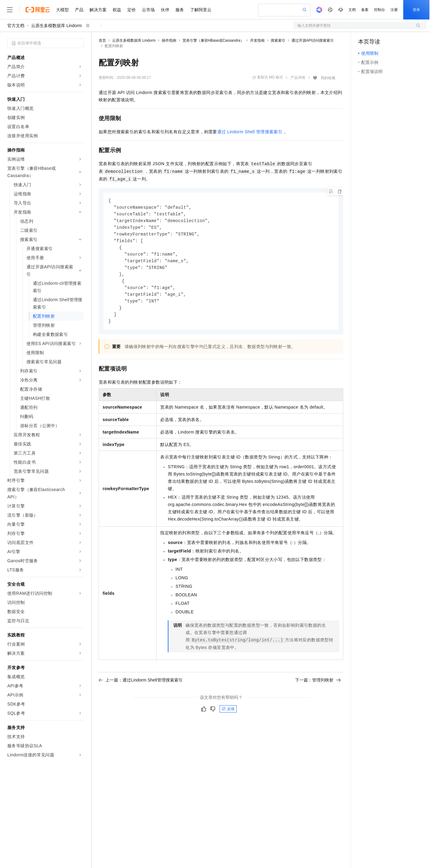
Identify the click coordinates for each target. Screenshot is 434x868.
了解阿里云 (201, 10)
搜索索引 (278, 40)
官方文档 (16, 26)
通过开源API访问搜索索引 (313, 40)
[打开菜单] (10, 10)
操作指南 (169, 40)
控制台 (379, 10)
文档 (352, 10)
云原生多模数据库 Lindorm (56, 26)
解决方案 (98, 10)
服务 (180, 10)
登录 (416, 10)
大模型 (62, 10)
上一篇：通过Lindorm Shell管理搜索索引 (141, 686)
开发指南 (257, 40)
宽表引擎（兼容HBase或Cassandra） (213, 40)
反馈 (228, 715)
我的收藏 (328, 78)
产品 (79, 10)
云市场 (148, 10)
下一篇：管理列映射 (318, 686)
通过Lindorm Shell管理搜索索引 (250, 132)
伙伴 (165, 10)
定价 (132, 10)
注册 (394, 10)
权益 (117, 10)
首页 (102, 40)
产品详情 (298, 78)
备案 (365, 10)
